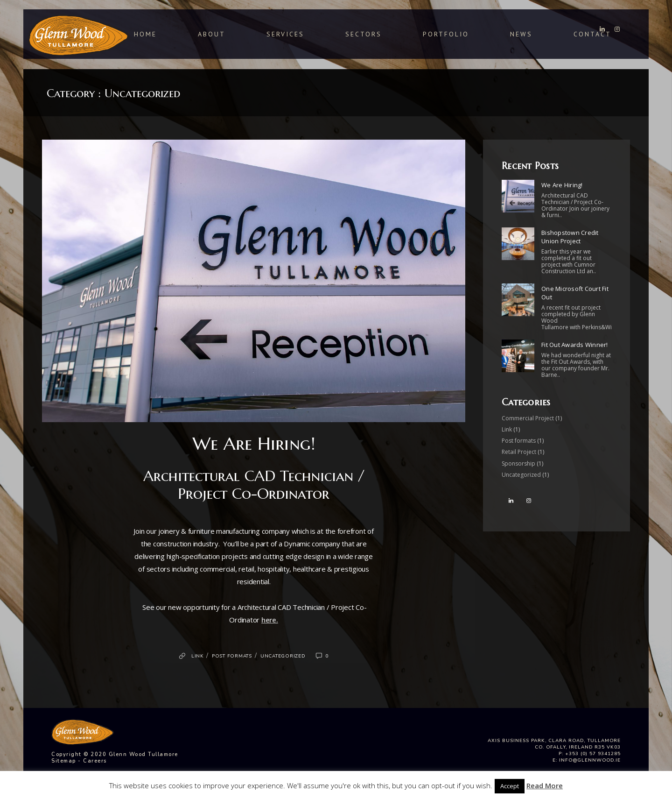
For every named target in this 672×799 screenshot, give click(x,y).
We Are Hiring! (254, 444)
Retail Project (519, 452)
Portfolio (446, 34)
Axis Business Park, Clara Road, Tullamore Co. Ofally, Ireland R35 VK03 (554, 744)
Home (145, 34)
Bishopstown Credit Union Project (570, 237)
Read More (545, 785)
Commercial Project (528, 418)
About (212, 34)
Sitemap (64, 761)
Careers (95, 761)
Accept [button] (510, 786)
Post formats (232, 656)
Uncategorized (283, 656)
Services (285, 34)
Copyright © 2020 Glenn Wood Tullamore (115, 754)
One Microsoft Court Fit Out (575, 293)
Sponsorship (518, 463)
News (521, 34)
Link (197, 656)
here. (270, 620)
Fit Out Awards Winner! (575, 345)
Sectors (364, 34)
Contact (592, 34)
